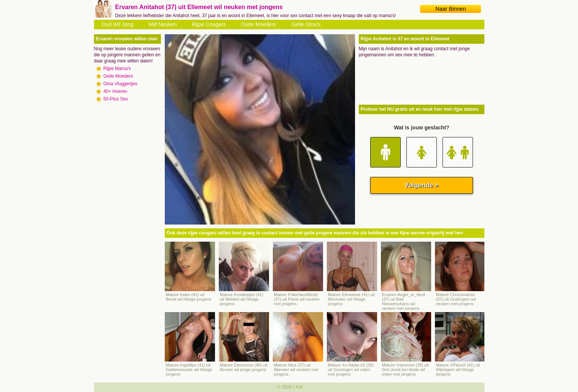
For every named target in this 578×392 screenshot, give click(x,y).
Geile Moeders (118, 76)
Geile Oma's (306, 24)
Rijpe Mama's (117, 69)
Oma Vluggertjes (120, 84)
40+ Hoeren (115, 91)
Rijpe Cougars (209, 24)
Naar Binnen (451, 9)
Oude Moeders (259, 24)
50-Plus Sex (116, 99)
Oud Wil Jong (118, 24)
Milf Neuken (163, 24)
